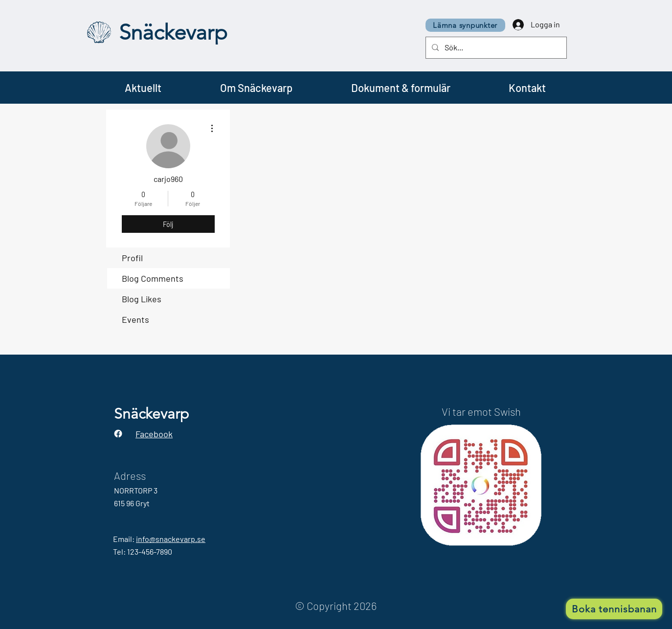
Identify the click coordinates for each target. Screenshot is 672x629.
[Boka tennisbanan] (614, 609)
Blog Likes (142, 299)
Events (135, 319)
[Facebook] (118, 434)
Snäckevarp (173, 32)
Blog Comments (153, 278)
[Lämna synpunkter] (465, 25)
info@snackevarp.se (171, 539)
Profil (132, 258)
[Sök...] (495, 48)
